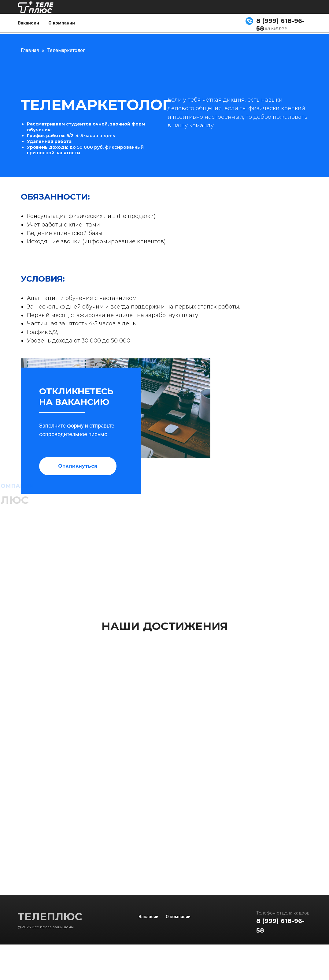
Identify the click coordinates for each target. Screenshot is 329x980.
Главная (30, 50)
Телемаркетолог (66, 50)
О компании (62, 23)
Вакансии (28, 23)
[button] (78, 466)
